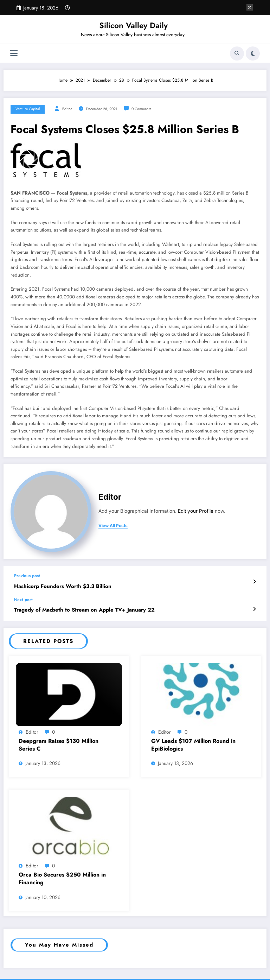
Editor (67, 109)
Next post (23, 600)
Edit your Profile (196, 511)
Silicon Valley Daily (133, 25)
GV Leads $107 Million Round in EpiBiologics (193, 745)
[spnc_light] (253, 53)
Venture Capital (28, 109)
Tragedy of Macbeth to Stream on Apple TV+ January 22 (84, 610)
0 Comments (141, 109)
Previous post (27, 576)
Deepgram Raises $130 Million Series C (59, 745)
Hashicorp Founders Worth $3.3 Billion (63, 586)
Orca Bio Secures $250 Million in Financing (62, 879)
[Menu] (14, 53)
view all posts (113, 526)
